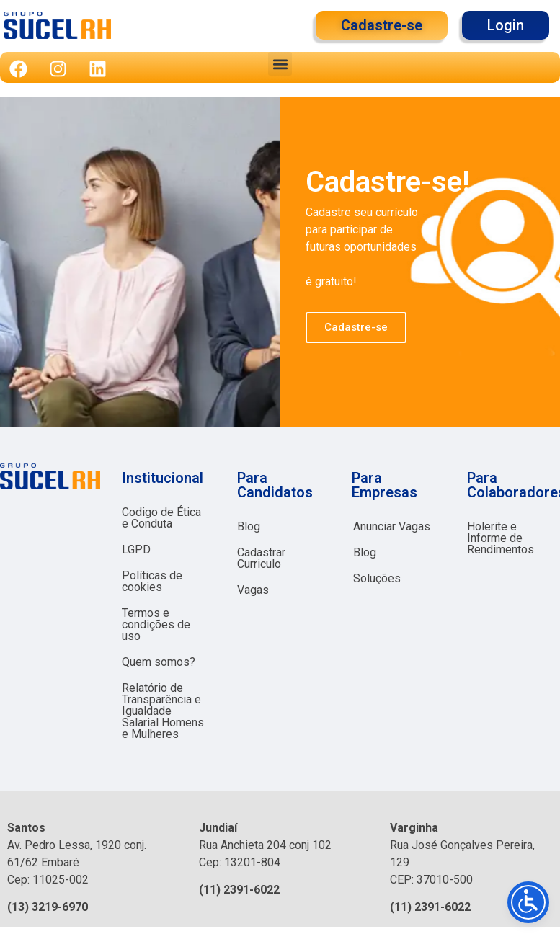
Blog (249, 526)
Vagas (253, 590)
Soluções (377, 578)
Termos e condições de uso (156, 624)
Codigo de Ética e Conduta (161, 518)
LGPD (136, 550)
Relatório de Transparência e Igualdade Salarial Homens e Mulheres (163, 711)
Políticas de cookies (152, 581)
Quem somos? (159, 662)
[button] (280, 64)
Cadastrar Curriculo (261, 558)
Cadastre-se (356, 327)
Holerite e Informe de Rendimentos (501, 538)
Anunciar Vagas (392, 526)
